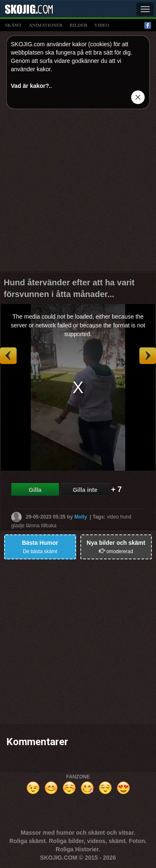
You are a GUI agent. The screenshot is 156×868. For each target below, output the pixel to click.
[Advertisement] (78, 193)
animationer (46, 25)
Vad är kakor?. (31, 86)
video (102, 25)
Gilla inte (85, 490)
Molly (80, 517)
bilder (79, 25)
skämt (13, 25)
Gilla (35, 490)
